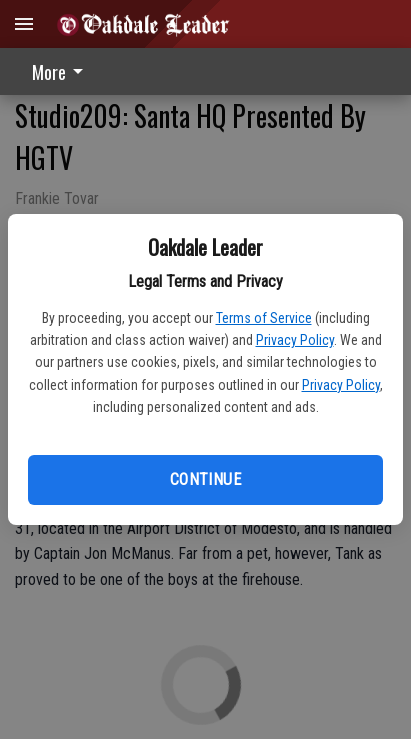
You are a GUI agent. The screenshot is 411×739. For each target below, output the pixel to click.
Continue (205, 479)
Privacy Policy (295, 340)
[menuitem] (63, 71)
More (61, 72)
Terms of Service (264, 318)
